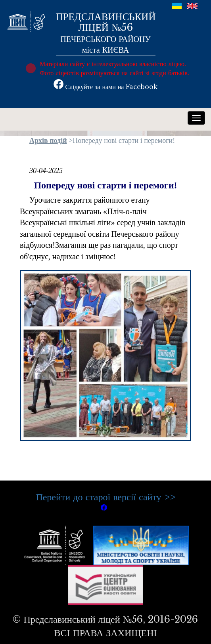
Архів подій (48, 141)
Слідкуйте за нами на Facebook (106, 87)
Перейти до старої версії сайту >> (105, 497)
